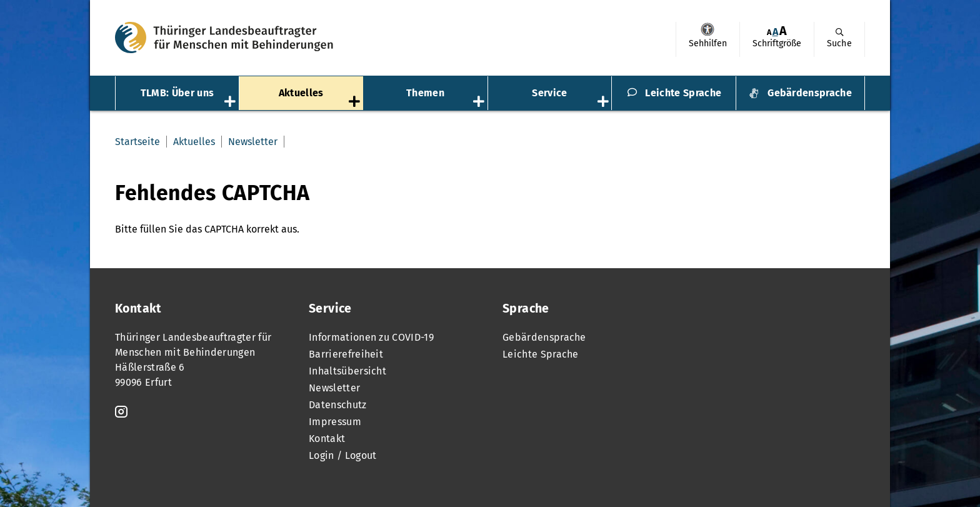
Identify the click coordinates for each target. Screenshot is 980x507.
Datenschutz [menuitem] (338, 405)
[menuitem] (707, 39)
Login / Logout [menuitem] (342, 455)
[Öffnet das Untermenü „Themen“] (480, 103)
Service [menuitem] (549, 93)
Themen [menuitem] (425, 93)
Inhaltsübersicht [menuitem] (347, 371)
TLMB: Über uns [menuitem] (177, 93)
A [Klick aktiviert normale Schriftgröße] (775, 32)
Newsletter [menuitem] (253, 142)
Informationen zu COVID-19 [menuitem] (371, 337)
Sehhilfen (707, 29)
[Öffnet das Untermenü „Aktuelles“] (356, 103)
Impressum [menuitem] (335, 422)
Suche (839, 43)
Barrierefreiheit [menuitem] (346, 354)
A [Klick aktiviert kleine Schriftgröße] (769, 32)
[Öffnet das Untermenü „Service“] (604, 103)
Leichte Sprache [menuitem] (683, 93)
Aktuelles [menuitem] (301, 93)
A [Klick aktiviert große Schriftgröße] (783, 31)
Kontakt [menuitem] (327, 439)
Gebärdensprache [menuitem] (810, 93)
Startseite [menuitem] (137, 142)
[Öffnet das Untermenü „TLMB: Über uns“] (231, 103)
